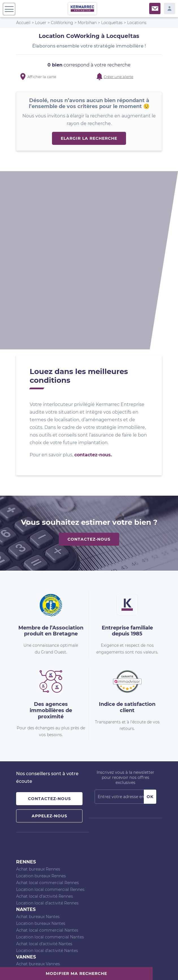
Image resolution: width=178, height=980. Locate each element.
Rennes (26, 691)
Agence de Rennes (34, 841)
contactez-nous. (93, 284)
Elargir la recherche (89, 138)
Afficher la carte (42, 77)
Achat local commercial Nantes (47, 760)
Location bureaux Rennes (41, 705)
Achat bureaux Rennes (38, 699)
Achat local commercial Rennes (47, 712)
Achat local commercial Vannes (47, 807)
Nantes (26, 739)
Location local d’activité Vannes (47, 827)
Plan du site (25, 965)
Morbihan (87, 23)
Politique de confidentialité (118, 965)
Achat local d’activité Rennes (44, 726)
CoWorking (62, 23)
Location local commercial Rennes (50, 719)
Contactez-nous (89, 369)
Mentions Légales (77, 965)
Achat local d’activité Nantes (44, 773)
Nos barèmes (49, 965)
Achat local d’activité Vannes (44, 820)
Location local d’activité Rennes (47, 732)
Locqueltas (112, 23)
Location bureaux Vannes (41, 800)
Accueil (23, 23)
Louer (41, 23)
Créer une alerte (119, 77)
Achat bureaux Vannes (38, 793)
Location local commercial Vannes (50, 814)
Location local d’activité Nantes (47, 780)
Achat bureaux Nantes (38, 746)
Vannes (26, 786)
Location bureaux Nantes (41, 753)
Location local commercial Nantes (50, 766)
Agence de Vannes (34, 854)
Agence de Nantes (34, 848)
